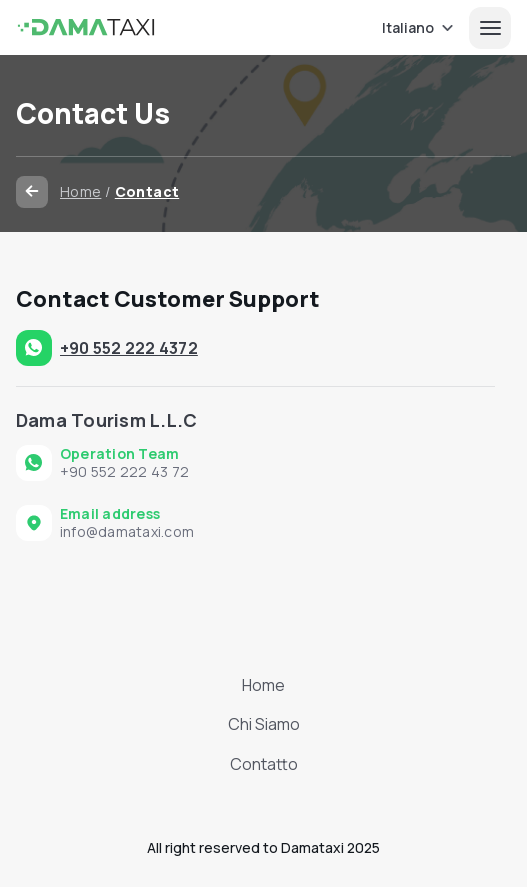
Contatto (264, 764)
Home (80, 192)
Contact (147, 192)
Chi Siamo (264, 724)
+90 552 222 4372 (129, 348)
